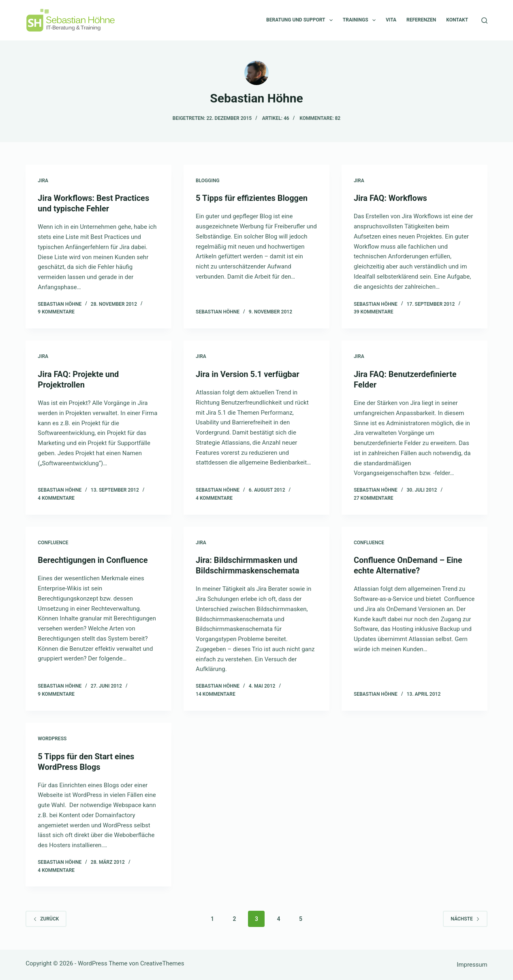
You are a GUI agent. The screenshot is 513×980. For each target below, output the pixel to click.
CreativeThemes (162, 963)
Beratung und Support (301, 20)
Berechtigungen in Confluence (93, 560)
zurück (46, 919)
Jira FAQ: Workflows (390, 198)
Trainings (361, 20)
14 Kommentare (216, 694)
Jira (43, 181)
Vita (391, 20)
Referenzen (421, 20)
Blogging (207, 181)
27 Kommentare (374, 498)
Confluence (53, 543)
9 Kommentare (56, 312)
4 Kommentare (56, 498)
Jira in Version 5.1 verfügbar (248, 374)
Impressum (472, 965)
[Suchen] (484, 20)
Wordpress (52, 739)
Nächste (465, 919)
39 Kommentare (374, 312)
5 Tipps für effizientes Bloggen (252, 198)
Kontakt (457, 20)
